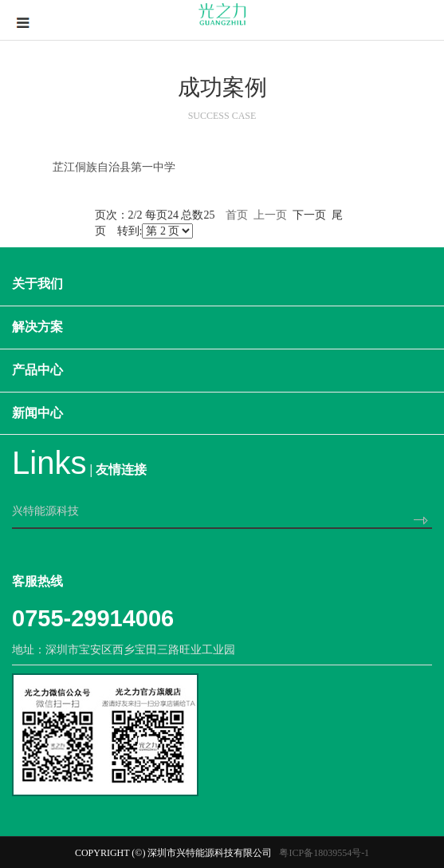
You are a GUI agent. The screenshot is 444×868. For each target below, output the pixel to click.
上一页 (270, 215)
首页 (237, 215)
